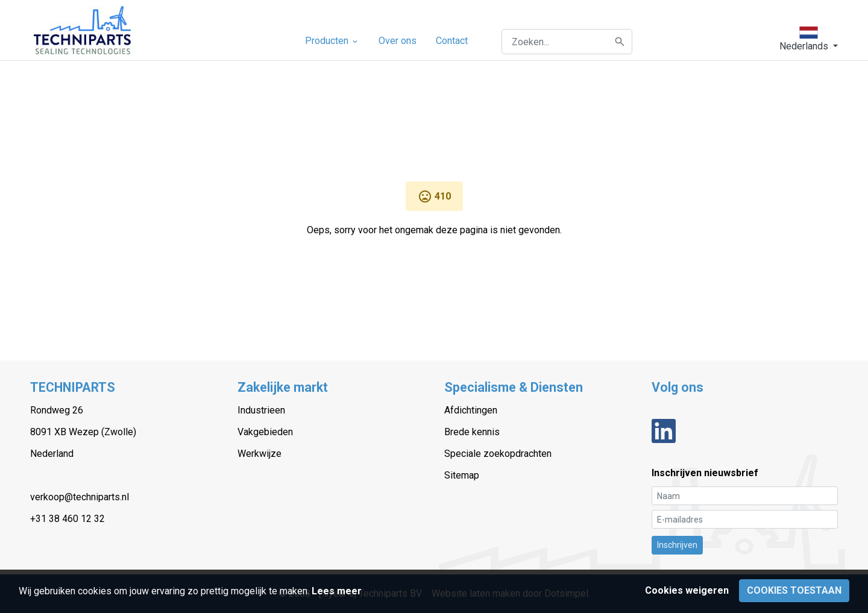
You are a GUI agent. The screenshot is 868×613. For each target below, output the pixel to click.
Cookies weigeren (687, 590)
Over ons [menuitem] (398, 41)
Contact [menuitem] (452, 41)
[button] (809, 39)
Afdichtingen (471, 410)
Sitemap (462, 475)
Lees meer (337, 591)
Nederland (52, 454)
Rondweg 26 (57, 410)
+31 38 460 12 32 (68, 519)
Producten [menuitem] (332, 41)
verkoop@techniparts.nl (80, 497)
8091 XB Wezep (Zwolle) (83, 432)
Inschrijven (677, 545)
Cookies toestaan (794, 590)
